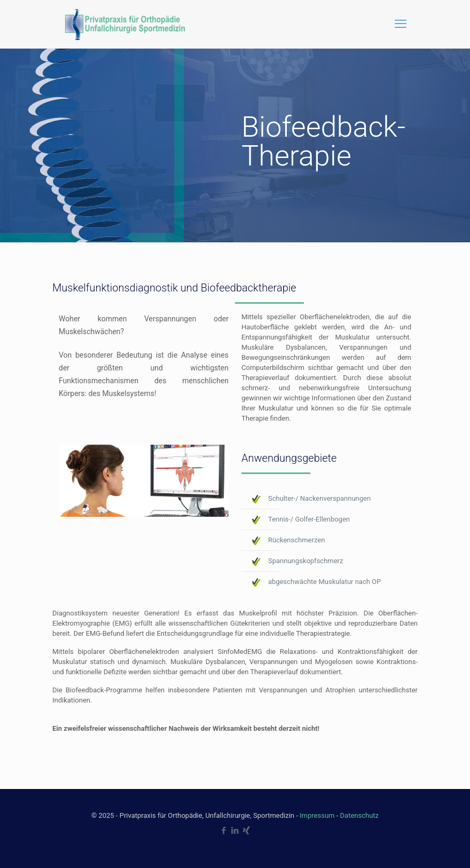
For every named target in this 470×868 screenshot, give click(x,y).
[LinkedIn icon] (235, 831)
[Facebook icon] (224, 831)
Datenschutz (359, 815)
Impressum (317, 815)
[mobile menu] (401, 24)
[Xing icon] (246, 831)
